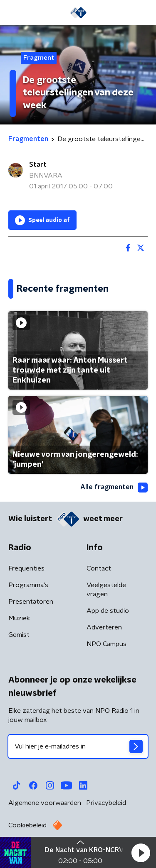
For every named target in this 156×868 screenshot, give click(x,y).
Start (38, 165)
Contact (99, 568)
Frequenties (26, 568)
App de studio (108, 611)
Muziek (19, 618)
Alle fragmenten (114, 488)
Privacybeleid (106, 803)
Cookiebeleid (27, 825)
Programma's (28, 585)
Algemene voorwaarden (45, 803)
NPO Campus (106, 644)
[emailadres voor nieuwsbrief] (78, 746)
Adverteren (104, 627)
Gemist (19, 635)
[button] (141, 853)
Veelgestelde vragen (106, 590)
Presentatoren (31, 602)
